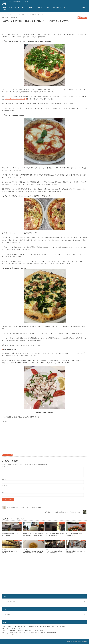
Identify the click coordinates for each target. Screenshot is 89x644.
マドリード (70, 7)
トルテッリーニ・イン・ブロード (15, 99)
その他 (5, 10)
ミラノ (5, 7)
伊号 (4, 4)
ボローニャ (17, 7)
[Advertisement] (22, 29)
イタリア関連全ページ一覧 (58, 7)
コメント (5, 466)
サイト (4, 492)
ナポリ (24, 7)
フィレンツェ (31, 7)
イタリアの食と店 (8, 455)
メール (4, 486)
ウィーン (77, 7)
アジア (84, 7)
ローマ (10, 7)
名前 (4, 479)
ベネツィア (40, 7)
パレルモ (47, 7)
